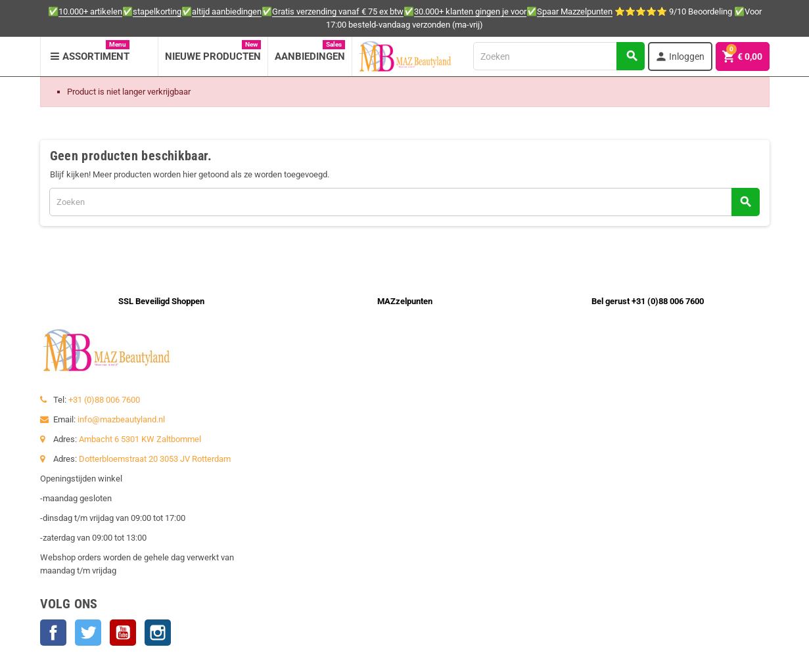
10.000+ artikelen (90, 11)
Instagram (158, 633)
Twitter (88, 633)
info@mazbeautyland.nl (121, 419)
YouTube (123, 633)
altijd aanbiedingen (227, 11)
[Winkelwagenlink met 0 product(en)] (743, 56)
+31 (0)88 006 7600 (104, 400)
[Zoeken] (559, 56)
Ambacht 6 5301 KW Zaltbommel (140, 439)
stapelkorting (157, 11)
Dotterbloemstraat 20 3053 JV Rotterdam (155, 459)
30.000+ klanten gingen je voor (470, 11)
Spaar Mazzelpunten (575, 11)
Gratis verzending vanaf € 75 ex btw (338, 11)
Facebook (53, 633)
